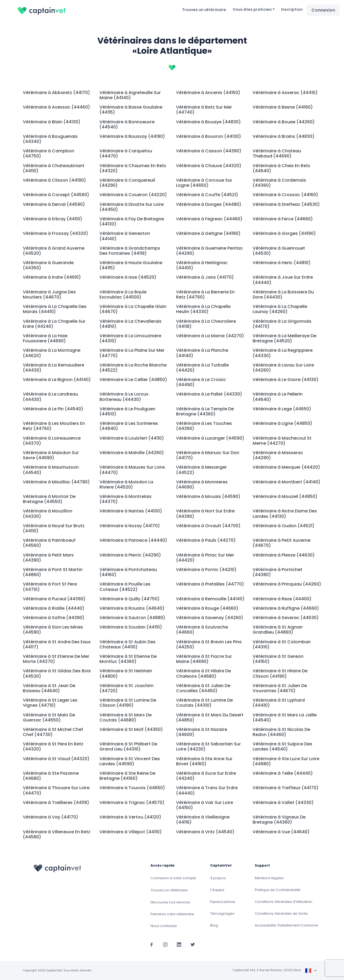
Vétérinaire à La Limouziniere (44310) (130, 338)
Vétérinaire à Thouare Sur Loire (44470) (56, 790)
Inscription (292, 9)
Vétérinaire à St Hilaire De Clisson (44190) (280, 673)
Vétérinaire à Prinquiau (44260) (287, 584)
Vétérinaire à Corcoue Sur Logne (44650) (204, 183)
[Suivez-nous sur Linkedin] (179, 944)
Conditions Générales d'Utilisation (284, 902)
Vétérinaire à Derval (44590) (54, 204)
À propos (218, 878)
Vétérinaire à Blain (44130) (52, 122)
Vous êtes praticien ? (254, 9)
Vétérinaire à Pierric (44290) (130, 555)
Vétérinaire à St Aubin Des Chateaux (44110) (128, 644)
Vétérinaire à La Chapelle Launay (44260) (280, 309)
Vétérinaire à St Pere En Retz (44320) (53, 746)
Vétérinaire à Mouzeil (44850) (285, 496)
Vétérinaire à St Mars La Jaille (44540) (285, 717)
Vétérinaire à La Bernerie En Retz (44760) (205, 295)
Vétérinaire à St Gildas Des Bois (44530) (57, 673)
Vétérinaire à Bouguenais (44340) (50, 139)
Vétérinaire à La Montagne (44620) (52, 353)
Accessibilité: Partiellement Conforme (286, 925)
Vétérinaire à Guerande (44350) (48, 265)
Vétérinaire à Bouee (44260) (284, 122)
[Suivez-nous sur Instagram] (165, 944)
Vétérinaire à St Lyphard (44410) (279, 703)
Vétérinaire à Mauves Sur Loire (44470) (132, 470)
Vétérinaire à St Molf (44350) (131, 729)
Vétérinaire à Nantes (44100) (131, 511)
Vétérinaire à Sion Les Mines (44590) (53, 630)
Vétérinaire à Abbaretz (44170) (56, 93)
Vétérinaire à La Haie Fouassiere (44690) (45, 338)
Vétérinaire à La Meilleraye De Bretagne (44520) (284, 338)
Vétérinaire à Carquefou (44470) (126, 153)
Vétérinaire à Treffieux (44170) (286, 788)
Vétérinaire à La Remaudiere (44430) (53, 368)
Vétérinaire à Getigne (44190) (208, 233)
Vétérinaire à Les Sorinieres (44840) (129, 426)
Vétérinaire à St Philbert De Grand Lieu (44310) (128, 746)
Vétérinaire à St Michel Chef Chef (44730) (53, 732)
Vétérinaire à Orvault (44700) (208, 526)
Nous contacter (164, 926)
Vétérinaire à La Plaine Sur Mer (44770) (132, 353)
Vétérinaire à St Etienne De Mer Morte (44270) (56, 659)
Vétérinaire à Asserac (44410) (285, 93)
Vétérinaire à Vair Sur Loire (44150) (205, 805)
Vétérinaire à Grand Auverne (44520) (54, 251)
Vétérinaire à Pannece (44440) (133, 540)
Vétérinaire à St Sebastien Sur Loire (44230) (208, 746)
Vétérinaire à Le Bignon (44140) (57, 380)
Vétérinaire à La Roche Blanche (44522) (133, 368)
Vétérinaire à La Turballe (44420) (202, 368)
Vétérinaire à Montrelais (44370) (126, 499)
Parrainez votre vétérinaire (172, 914)
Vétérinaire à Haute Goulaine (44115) (131, 265)
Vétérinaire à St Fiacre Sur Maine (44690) (204, 659)
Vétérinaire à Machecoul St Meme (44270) (282, 441)
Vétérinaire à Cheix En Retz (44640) (281, 168)
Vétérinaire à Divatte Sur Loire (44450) (132, 207)
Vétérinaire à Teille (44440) (283, 773)
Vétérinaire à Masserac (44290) (278, 455)
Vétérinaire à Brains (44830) (284, 136)
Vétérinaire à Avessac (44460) (56, 107)
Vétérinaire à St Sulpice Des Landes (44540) (282, 746)
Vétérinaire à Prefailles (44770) (210, 584)
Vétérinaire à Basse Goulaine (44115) (131, 110)
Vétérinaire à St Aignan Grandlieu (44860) (278, 630)
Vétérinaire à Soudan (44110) (131, 627)
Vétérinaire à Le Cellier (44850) (133, 380)
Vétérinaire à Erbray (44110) (53, 219)
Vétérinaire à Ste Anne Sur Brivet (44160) (204, 761)
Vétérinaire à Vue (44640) (281, 832)
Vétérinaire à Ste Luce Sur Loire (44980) (286, 761)
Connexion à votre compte (173, 878)
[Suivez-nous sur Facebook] (152, 944)
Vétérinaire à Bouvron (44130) (209, 136)
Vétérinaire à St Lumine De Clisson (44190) (128, 703)
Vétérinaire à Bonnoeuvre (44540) (127, 124)
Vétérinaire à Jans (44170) (205, 277)
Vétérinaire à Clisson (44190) (54, 180)
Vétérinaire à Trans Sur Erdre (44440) (207, 790)
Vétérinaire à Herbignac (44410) (202, 265)
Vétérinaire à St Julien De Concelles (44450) (203, 688)
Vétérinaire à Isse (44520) (128, 277)
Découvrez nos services (170, 902)
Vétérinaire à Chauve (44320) (209, 166)
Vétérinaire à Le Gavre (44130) (286, 380)
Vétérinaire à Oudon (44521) (284, 526)
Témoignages (222, 913)
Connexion (323, 10)
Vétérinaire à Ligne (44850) (282, 423)
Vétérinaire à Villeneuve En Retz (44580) (57, 834)
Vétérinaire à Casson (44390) (209, 151)
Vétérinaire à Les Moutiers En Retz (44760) (54, 426)
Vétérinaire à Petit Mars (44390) (48, 558)
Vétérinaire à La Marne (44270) (210, 336)
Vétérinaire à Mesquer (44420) (286, 467)
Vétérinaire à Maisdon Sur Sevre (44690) (51, 455)
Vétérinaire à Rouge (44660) (207, 608)
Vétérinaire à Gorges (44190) (284, 233)
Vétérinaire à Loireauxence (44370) (52, 441)
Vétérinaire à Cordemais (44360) (279, 183)
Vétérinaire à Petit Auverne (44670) (282, 543)
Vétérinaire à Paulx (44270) (206, 540)
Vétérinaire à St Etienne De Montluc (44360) (128, 659)
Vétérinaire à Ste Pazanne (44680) (51, 776)
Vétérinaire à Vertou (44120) (130, 817)
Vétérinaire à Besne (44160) (283, 107)
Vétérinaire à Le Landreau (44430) (50, 397)
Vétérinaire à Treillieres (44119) (56, 803)
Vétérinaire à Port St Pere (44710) (50, 587)
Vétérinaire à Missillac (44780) (56, 482)
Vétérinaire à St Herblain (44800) (126, 673)
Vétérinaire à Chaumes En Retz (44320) (133, 168)
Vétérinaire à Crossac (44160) (285, 195)
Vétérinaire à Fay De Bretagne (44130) (132, 221)
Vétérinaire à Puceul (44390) (54, 599)
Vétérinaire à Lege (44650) (282, 409)
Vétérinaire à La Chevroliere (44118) (206, 324)
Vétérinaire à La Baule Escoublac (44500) (123, 295)
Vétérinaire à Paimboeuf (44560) (49, 543)
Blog (214, 925)
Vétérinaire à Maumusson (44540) (51, 470)
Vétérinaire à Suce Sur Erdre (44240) (206, 776)
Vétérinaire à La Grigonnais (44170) (282, 324)
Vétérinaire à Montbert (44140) (286, 482)
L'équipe (217, 890)
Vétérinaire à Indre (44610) (52, 277)
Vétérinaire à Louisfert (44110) (132, 438)
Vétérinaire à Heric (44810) (282, 263)
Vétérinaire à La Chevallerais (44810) (130, 324)
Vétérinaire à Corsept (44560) (56, 195)
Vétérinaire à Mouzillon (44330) (48, 514)
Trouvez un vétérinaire (204, 10)
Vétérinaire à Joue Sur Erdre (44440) (283, 280)
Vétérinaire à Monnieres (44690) (202, 484)
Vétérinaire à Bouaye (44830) (208, 122)
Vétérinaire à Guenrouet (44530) (279, 251)
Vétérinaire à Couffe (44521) (207, 195)
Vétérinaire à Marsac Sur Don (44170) (208, 455)
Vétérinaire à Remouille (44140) (210, 599)
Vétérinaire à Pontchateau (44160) (128, 572)
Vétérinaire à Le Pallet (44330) (209, 394)
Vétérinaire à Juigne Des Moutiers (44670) (49, 295)
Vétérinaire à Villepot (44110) (131, 832)
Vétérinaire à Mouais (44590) (208, 496)
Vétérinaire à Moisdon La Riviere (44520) (126, 484)
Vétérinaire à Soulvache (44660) (202, 630)
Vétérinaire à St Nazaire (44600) (202, 732)
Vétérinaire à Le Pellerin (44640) (278, 397)
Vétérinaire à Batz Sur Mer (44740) (204, 110)
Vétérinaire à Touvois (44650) (132, 788)
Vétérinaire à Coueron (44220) (133, 195)
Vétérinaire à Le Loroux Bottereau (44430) (124, 397)
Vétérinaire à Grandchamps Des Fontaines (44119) (130, 251)
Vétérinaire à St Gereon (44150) (278, 659)
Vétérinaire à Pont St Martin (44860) (53, 572)
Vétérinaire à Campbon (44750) (49, 153)
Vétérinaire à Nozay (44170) (130, 526)
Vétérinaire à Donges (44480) (209, 204)
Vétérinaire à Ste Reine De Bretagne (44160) (127, 776)
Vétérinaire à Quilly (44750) (130, 599)
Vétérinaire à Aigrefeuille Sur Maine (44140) (130, 95)
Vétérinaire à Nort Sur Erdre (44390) (205, 514)
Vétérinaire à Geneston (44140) (125, 236)
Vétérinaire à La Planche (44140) (202, 353)
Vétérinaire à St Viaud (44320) (56, 759)
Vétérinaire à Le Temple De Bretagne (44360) (205, 411)
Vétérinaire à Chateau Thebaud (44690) (277, 153)
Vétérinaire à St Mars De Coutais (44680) (126, 717)
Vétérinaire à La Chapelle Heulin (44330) (203, 309)
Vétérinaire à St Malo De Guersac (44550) (49, 717)
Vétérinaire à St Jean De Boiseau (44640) (49, 688)
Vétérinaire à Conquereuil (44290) (127, 183)
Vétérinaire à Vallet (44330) (283, 803)
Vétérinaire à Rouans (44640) (132, 608)
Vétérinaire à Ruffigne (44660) (286, 608)
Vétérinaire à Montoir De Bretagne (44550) (49, 499)
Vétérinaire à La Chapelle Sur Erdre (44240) (54, 324)
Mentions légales (269, 878)
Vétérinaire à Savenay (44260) (210, 618)
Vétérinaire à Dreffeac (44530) (286, 204)
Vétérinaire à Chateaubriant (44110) (54, 168)
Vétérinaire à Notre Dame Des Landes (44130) (285, 514)
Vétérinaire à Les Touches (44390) (204, 426)
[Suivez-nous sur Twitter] (193, 944)
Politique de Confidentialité (278, 890)
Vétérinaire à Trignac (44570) (132, 803)
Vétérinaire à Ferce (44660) (283, 219)
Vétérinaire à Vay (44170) (51, 817)
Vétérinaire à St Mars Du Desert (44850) (210, 717)
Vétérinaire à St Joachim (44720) (126, 688)
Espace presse (223, 902)
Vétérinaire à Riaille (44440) (54, 608)
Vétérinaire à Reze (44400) (282, 599)
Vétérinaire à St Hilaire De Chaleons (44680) (203, 673)
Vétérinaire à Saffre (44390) (54, 618)
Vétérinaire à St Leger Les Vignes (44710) (50, 703)
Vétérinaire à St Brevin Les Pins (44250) (209, 644)
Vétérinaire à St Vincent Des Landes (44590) (130, 761)
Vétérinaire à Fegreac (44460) (209, 219)
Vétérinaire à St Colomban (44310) (282, 644)
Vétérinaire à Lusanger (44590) (210, 438)
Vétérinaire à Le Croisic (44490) (201, 382)
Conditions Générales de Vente (281, 913)
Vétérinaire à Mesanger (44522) (201, 470)
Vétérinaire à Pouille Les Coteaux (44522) (125, 587)
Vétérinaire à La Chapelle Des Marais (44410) (55, 309)
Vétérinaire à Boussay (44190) (132, 136)
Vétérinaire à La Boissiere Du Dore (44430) (283, 295)
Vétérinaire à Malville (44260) (132, 453)
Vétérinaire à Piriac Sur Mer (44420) (205, 558)
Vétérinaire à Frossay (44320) (55, 233)
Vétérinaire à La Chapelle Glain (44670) (133, 309)
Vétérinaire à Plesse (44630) (284, 555)
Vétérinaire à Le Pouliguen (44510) (127, 411)
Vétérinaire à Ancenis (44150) (208, 93)
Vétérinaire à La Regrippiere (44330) (283, 353)
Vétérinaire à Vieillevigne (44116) (203, 820)
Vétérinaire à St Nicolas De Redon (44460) (281, 732)
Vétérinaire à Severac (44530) (286, 618)
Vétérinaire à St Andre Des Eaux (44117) (57, 644)
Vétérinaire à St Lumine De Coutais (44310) (204, 703)
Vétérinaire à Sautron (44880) (132, 618)
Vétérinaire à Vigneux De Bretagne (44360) (279, 820)
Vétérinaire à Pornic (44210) (206, 570)
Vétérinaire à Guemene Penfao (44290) (209, 251)
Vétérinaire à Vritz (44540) (205, 832)
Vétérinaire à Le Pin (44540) (53, 409)
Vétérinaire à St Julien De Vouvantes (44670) (280, 688)
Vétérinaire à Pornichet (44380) (277, 572)
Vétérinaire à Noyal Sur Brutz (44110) (54, 528)
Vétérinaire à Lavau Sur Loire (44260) (283, 368)
